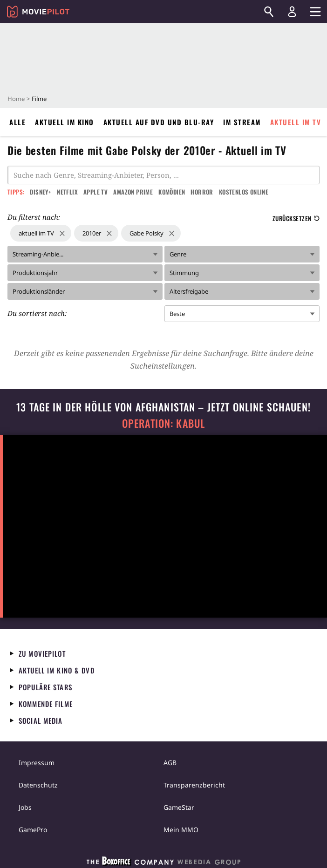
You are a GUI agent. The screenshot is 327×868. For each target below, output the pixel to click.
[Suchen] (269, 12)
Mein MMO (181, 830)
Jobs (25, 807)
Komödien (172, 192)
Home (16, 99)
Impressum (37, 763)
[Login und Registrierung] (292, 12)
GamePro (33, 830)
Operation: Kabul (163, 423)
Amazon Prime (133, 192)
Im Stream (242, 122)
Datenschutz (38, 785)
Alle (17, 122)
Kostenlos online (244, 192)
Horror (202, 192)
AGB (170, 763)
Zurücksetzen (296, 218)
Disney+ (41, 192)
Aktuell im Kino (65, 122)
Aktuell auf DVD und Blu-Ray (159, 122)
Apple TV (95, 192)
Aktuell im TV (296, 122)
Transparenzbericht (194, 785)
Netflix (67, 192)
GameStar (179, 807)
